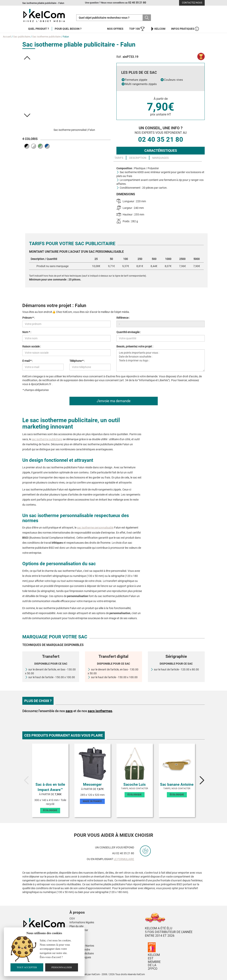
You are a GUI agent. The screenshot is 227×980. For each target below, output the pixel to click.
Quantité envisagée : (129, 332)
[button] (27, 58)
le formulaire (124, 859)
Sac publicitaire (22, 37)
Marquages (160, 158)
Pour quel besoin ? (68, 29)
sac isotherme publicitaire (47, 439)
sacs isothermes (100, 711)
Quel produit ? (39, 29)
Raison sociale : (32, 346)
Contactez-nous (192, 3)
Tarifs (119, 158)
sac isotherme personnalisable (95, 528)
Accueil (7, 37)
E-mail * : (27, 361)
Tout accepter (27, 967)
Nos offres (115, 29)
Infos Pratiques (185, 29)
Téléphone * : (77, 361)
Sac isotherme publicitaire (46, 37)
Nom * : (27, 332)
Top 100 (137, 29)
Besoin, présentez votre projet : (135, 346)
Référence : (123, 318)
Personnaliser (62, 967)
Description (138, 158)
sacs (69, 711)
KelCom (158, 29)
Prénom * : (29, 318)
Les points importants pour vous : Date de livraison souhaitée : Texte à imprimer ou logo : (161, 360)
